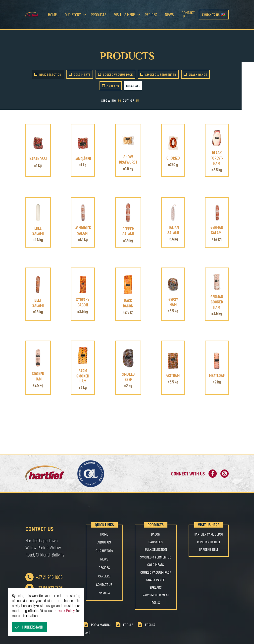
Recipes (151, 15)
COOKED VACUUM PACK (156, 572)
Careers (104, 576)
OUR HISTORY (104, 551)
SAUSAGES (156, 542)
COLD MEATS (156, 565)
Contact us (188, 15)
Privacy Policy (65, 610)
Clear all (133, 86)
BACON (156, 534)
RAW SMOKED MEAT (156, 595)
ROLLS (156, 603)
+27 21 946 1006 (49, 577)
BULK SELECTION (156, 550)
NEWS (104, 559)
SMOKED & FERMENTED (156, 557)
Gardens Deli (208, 550)
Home (52, 15)
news (169, 15)
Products (99, 15)
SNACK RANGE (156, 580)
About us (104, 542)
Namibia (104, 593)
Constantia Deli (208, 542)
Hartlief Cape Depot (209, 534)
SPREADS (156, 587)
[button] (29, 627)
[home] (35, 14)
